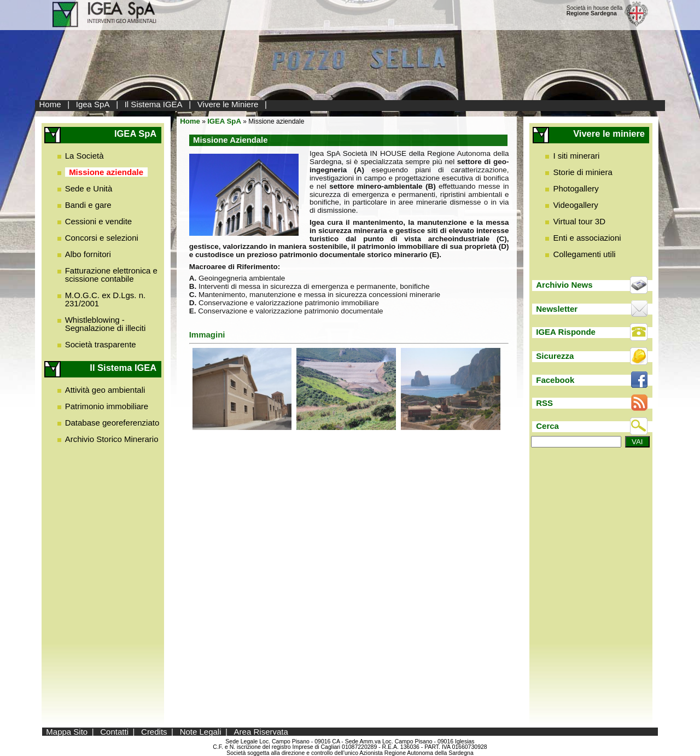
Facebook (555, 380)
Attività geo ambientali (105, 390)
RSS (544, 403)
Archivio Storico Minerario (112, 439)
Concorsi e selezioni (102, 238)
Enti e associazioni (587, 238)
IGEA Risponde (566, 332)
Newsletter (557, 309)
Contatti (114, 732)
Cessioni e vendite (99, 221)
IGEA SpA (224, 121)
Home (50, 104)
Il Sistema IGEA (154, 104)
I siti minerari (576, 156)
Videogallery (575, 205)
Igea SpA (93, 104)
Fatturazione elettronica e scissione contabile (111, 275)
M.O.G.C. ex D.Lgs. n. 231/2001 (106, 299)
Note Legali (201, 732)
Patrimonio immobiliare (107, 406)
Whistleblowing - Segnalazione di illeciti (106, 324)
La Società (84, 156)
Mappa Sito (67, 732)
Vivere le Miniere (228, 104)
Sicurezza (555, 356)
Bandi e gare (88, 205)
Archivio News (564, 285)
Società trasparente (101, 344)
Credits (154, 732)
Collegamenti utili (584, 254)
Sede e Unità (89, 188)
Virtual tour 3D (579, 221)
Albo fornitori (88, 254)
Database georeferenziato (112, 423)
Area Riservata (261, 732)
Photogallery (576, 188)
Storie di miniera (582, 172)
